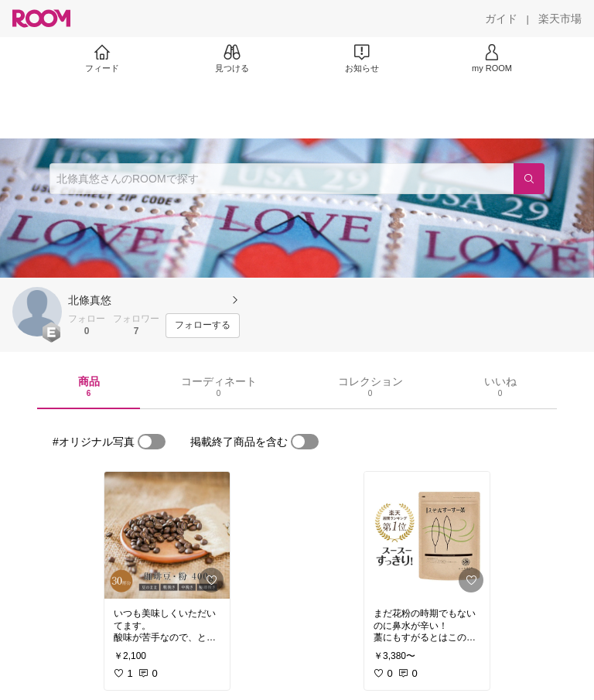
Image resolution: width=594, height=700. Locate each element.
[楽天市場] (560, 19)
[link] (167, 535)
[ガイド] (501, 19)
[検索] (529, 179)
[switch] (152, 442)
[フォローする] (203, 326)
